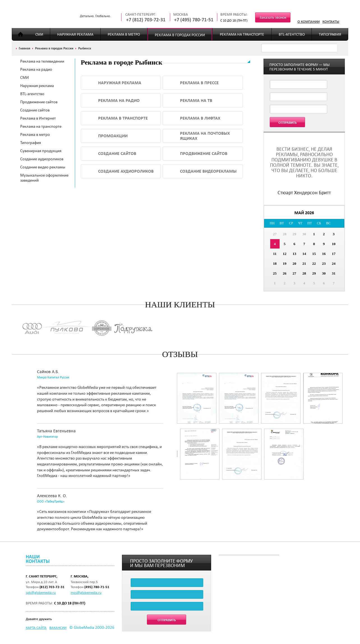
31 (334, 273)
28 (285, 234)
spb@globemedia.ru (41, 592)
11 (275, 254)
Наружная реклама (75, 34)
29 (295, 234)
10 (334, 244)
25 (275, 273)
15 (314, 254)
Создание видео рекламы (43, 167)
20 (295, 263)
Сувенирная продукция (41, 151)
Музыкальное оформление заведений (44, 178)
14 (304, 254)
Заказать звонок (273, 18)
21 (304, 263)
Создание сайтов (35, 110)
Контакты (331, 21)
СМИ (39, 34)
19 (285, 263)
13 (295, 254)
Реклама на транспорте (242, 34)
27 (275, 234)
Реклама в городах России (180, 35)
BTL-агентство (292, 34)
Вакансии (58, 627)
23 (324, 263)
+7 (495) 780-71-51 (194, 20)
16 (324, 254)
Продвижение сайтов (39, 102)
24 (334, 263)
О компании (309, 21)
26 (285, 273)
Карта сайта (36, 627)
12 (285, 254)
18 (275, 263)
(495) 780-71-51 (97, 587)
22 (314, 263)
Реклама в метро (124, 34)
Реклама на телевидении (42, 61)
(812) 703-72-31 (52, 587)
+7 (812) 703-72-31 (146, 20)
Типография (330, 34)
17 (334, 254)
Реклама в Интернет (38, 118)
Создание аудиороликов (42, 159)
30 (304, 234)
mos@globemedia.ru (86, 592)
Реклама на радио (36, 69)
